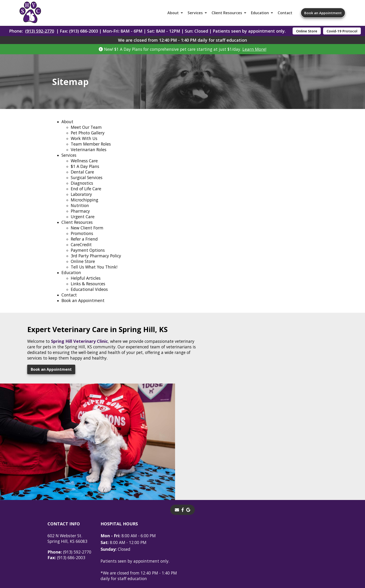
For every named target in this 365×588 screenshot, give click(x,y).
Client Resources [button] (227, 14)
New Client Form (88, 234)
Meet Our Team (87, 133)
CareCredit (81, 250)
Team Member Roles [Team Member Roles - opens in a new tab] (91, 150)
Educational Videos (90, 295)
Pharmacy (81, 217)
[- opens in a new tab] (183, 445)
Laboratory (82, 200)
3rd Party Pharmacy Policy (97, 262)
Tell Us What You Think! (95, 273)
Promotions (83, 239)
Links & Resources (89, 289)
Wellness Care (85, 167)
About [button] (173, 14)
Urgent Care (83, 222)
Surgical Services (88, 183)
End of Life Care (87, 194)
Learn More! (258, 51)
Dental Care (83, 178)
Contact (285, 14)
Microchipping (85, 206)
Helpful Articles (86, 284)
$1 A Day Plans (85, 172)
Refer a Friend (85, 245)
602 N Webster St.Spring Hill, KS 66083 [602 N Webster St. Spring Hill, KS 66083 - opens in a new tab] (68, 473)
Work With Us (85, 144)
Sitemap (185, 549)
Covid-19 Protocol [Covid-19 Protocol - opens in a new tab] (342, 33)
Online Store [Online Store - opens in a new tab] (307, 33)
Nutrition (80, 211)
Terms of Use (214, 549)
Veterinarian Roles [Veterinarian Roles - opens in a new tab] (89, 155)
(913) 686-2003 (66, 493)
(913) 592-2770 (40, 33)
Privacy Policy (248, 549)
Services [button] (195, 14)
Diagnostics (83, 189)
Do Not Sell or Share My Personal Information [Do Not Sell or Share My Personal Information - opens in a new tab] (183, 560)
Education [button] (260, 14)
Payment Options (88, 256)
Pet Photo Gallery (88, 139)
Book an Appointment (323, 14)
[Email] (177, 445)
